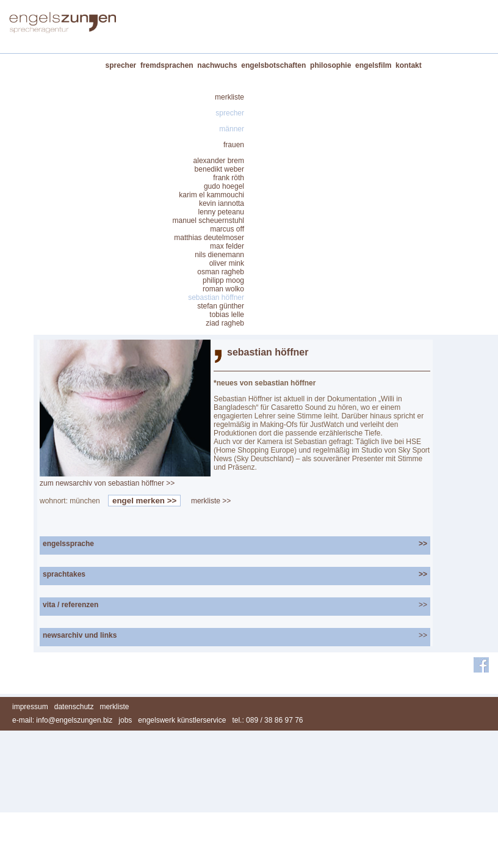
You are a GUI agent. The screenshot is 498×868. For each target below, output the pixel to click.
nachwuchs (217, 65)
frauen (234, 145)
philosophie (330, 65)
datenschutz (74, 707)
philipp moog (223, 280)
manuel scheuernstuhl (208, 221)
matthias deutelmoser (209, 238)
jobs (125, 720)
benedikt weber (219, 169)
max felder (227, 246)
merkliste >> (211, 501)
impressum (30, 707)
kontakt (409, 65)
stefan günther (221, 306)
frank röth (229, 178)
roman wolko (223, 289)
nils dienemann (219, 255)
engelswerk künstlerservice (182, 720)
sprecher (121, 65)
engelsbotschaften (273, 65)
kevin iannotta (222, 203)
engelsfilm (373, 65)
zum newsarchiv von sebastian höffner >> (107, 483)
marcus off (227, 229)
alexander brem (219, 161)
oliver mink (227, 263)
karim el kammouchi (211, 195)
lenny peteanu (221, 212)
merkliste (229, 97)
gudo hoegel (224, 186)
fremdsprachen (167, 65)
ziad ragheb (225, 323)
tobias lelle (227, 315)
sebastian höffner (216, 297)
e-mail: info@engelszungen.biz (62, 720)
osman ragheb (221, 272)
